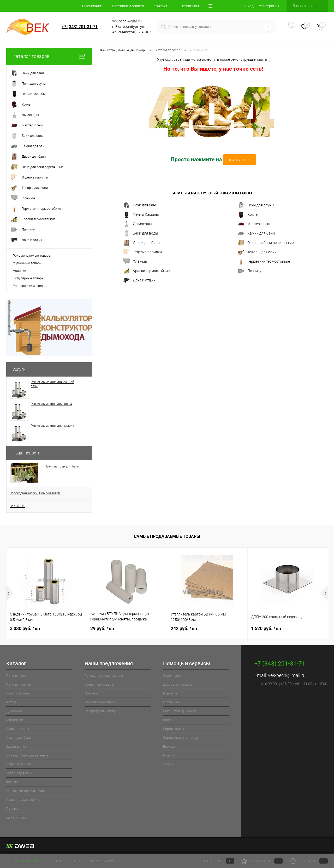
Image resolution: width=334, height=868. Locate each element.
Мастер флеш (254, 224)
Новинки (19, 271)
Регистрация (269, 6)
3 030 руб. (25, 628)
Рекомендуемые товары (32, 256)
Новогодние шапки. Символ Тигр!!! (35, 493)
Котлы (248, 215)
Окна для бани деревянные (266, 243)
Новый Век (17, 506)
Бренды (169, 746)
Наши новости (26, 453)
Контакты (162, 6)
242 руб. (184, 628)
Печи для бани (140, 205)
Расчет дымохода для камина (52, 426)
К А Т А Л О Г (240, 160)
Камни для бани (256, 233)
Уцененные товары (28, 263)
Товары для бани (257, 252)
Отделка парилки (143, 252)
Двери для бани (142, 243)
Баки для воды (141, 233)
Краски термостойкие (147, 271)
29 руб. (102, 628)
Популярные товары (29, 278)
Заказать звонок (307, 6)
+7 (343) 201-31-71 (80, 27)
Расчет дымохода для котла (51, 404)
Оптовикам (189, 6)
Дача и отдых (139, 280)
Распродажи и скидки (30, 286)
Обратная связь (25, 861)
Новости (170, 755)
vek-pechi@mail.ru (287, 675)
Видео (168, 720)
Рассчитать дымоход (180, 711)
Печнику (250, 271)
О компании (92, 6)
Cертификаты (174, 729)
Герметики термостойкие (264, 262)
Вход (249, 6)
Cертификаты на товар (181, 738)
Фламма (135, 262)
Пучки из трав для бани (62, 466)
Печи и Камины (141, 215)
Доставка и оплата (128, 6)
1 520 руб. (266, 628)
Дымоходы (138, 224)
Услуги (19, 369)
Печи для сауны (256, 205)
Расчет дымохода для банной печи (52, 384)
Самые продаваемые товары (167, 536)
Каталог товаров (49, 56)
